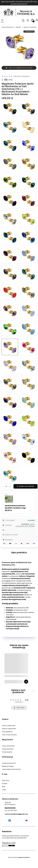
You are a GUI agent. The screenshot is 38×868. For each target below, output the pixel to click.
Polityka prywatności (9, 763)
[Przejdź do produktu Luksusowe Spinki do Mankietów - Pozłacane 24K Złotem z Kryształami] (28, 365)
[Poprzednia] (2, 3)
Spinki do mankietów (30, 27)
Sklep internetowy (18, 857)
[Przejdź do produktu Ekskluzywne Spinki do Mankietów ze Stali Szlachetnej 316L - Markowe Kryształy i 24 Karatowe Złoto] (28, 200)
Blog (3, 787)
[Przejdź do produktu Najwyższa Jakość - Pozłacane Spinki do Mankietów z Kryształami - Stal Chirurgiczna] (28, 182)
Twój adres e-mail (9, 843)
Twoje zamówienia (8, 746)
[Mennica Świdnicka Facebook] (10, 821)
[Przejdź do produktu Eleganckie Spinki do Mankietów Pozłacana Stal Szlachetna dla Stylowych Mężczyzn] (28, 127)
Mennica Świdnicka (7, 27)
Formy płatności (7, 732)
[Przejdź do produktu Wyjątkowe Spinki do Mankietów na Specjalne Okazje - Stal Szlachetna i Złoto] (10, 163)
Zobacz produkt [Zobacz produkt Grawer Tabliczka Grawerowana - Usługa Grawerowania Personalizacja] (26, 682)
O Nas (4, 790)
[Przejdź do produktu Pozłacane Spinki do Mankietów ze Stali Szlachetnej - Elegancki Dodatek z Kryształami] (28, 457)
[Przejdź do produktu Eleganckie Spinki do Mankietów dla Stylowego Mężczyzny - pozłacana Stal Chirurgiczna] (28, 145)
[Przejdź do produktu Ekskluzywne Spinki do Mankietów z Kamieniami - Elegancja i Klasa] (10, 182)
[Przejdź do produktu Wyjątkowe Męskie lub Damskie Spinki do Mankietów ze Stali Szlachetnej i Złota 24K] (10, 145)
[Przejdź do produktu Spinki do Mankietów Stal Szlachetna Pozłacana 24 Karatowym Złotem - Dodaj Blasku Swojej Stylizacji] (28, 163)
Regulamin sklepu (8, 766)
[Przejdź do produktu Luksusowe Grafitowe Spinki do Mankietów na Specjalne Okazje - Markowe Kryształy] (10, 108)
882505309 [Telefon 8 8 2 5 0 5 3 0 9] (10, 808)
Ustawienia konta (8, 749)
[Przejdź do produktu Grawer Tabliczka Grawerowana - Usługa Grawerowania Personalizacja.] (16, 667)
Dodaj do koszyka (27, 486)
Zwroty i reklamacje (9, 726)
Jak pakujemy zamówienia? (11, 769)
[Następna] (36, 3)
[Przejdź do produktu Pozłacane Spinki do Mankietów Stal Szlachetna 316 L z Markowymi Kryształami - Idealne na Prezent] (10, 274)
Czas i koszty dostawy (9, 735)
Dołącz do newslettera (12, 846)
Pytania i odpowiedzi (9, 729)
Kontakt (5, 784)
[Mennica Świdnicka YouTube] (27, 821)
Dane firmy (6, 780)
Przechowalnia (7, 752)
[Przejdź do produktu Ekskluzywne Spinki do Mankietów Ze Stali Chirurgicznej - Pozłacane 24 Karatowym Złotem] (10, 200)
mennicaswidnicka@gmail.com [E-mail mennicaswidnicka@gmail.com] (16, 814)
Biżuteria (18, 27)
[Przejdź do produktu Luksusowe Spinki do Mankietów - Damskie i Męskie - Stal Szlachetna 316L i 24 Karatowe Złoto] (28, 108)
